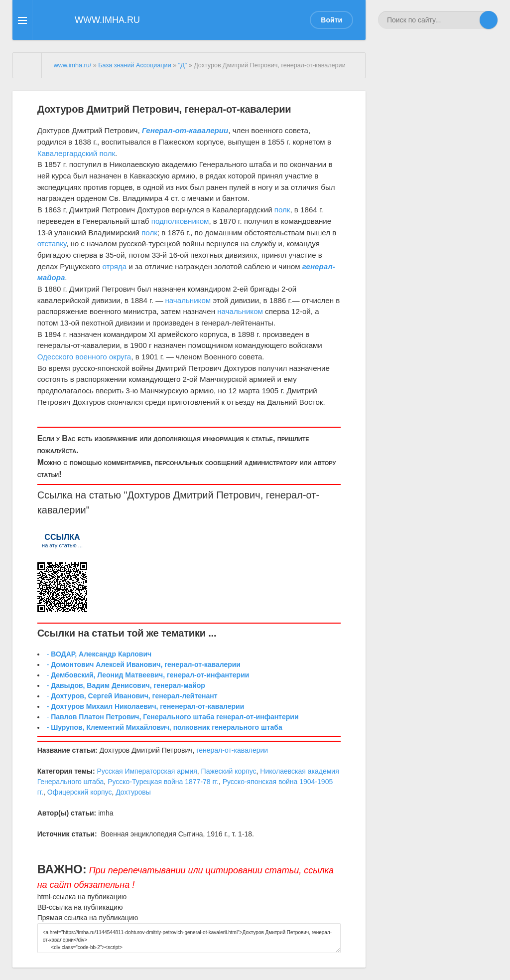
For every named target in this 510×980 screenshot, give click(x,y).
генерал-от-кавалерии (232, 750)
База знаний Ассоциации (134, 65)
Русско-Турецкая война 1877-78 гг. (163, 782)
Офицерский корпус (80, 792)
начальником (188, 300)
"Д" (183, 65)
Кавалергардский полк (76, 153)
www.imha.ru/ (73, 65)
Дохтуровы (133, 792)
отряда (114, 266)
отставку (52, 244)
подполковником (180, 221)
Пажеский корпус (229, 771)
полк (282, 210)
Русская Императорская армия (147, 771)
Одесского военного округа (84, 357)
